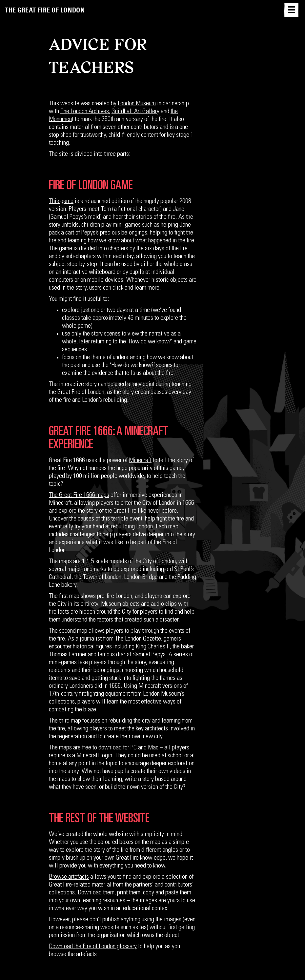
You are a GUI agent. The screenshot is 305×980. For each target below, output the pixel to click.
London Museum (137, 104)
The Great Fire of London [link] (45, 10)
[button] (291, 10)
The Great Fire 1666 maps (79, 496)
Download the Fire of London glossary (93, 947)
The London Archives (85, 112)
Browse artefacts (69, 877)
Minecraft (140, 461)
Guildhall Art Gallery (135, 112)
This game (61, 202)
